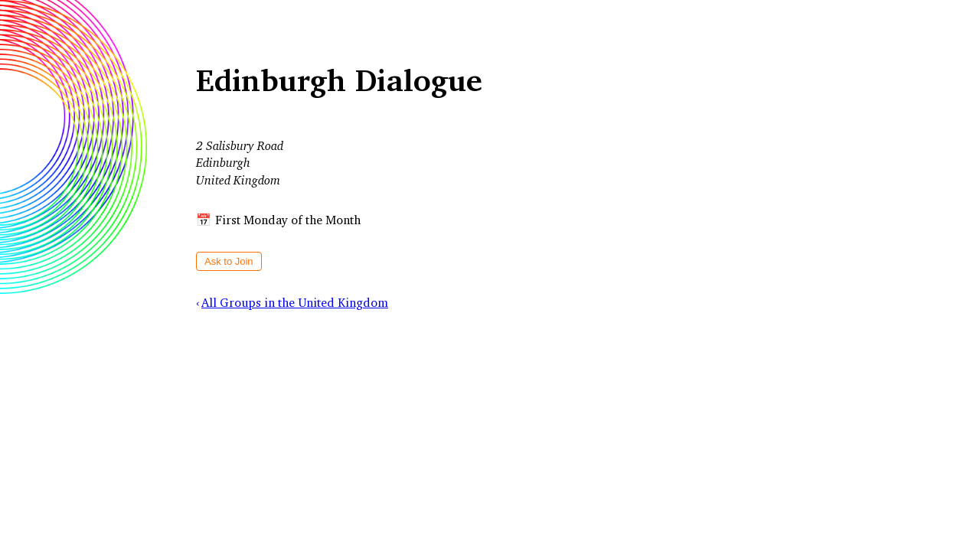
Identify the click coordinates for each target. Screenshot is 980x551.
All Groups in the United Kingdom (295, 302)
